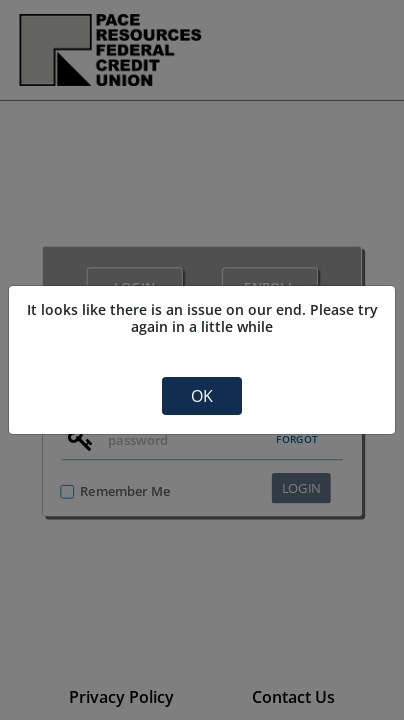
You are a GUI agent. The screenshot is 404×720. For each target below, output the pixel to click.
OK (202, 396)
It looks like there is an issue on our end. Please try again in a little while (202, 318)
